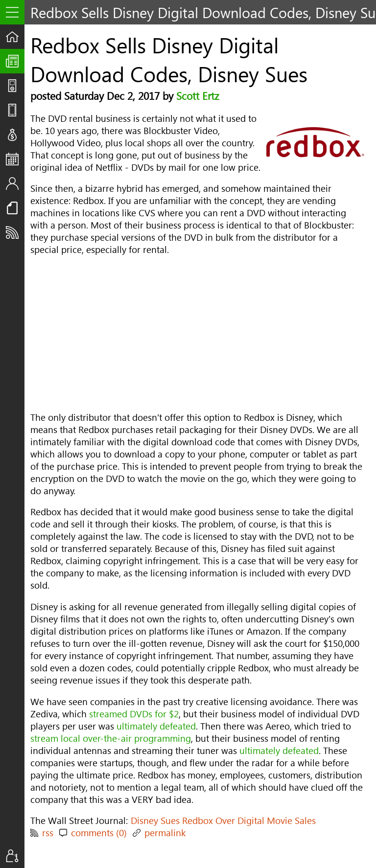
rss (48, 833)
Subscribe (15, 232)
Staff (15, 183)
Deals (15, 135)
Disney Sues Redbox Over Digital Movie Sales (223, 820)
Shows (15, 86)
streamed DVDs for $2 (134, 714)
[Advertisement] (197, 333)
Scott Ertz (198, 95)
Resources (15, 208)
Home (15, 37)
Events (15, 159)
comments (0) (99, 833)
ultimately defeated (156, 726)
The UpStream (15, 61)
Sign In (15, 856)
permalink (165, 833)
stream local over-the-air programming (111, 738)
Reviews (15, 110)
